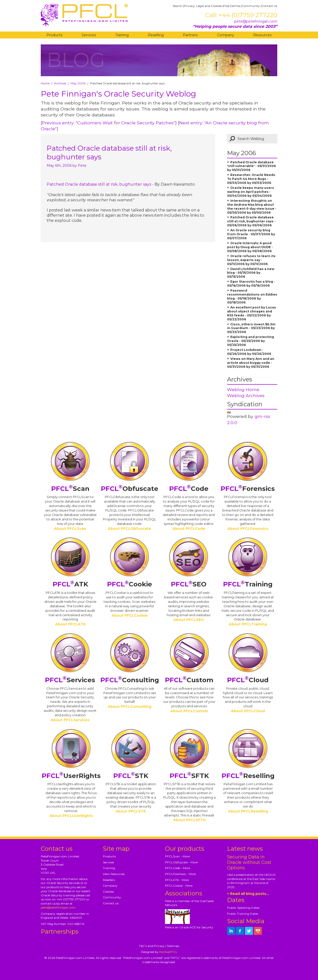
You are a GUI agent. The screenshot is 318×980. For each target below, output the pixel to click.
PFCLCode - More (178, 868)
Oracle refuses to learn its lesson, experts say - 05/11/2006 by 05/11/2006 (251, 260)
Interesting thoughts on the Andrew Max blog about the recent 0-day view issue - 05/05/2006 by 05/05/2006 (252, 207)
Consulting (130, 680)
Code (189, 489)
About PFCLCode (189, 529)
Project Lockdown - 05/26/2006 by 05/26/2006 (249, 352)
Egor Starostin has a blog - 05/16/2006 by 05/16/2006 (251, 284)
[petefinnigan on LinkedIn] (231, 931)
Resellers (109, 880)
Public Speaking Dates (243, 908)
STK (131, 776)
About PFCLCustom (189, 711)
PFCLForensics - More (180, 874)
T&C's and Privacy (152, 946)
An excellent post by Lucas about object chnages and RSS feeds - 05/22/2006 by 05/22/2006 (252, 313)
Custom (189, 680)
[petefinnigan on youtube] (258, 931)
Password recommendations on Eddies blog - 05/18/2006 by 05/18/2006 (252, 296)
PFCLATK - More (177, 880)
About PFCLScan (70, 529)
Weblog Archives (246, 395)
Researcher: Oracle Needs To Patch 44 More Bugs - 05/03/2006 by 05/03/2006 (251, 179)
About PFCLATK (70, 624)
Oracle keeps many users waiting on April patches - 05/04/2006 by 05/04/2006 (251, 192)
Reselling (156, 35)
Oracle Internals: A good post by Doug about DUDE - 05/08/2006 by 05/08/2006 (250, 247)
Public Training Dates (243, 914)
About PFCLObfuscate (129, 529)
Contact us (111, 903)
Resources (262, 35)
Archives (60, 83)
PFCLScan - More (177, 856)
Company (226, 35)
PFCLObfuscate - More (181, 862)
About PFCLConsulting (130, 707)
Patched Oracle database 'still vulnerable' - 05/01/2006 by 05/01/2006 (252, 166)
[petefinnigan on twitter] (249, 931)
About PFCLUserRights (71, 816)
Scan (70, 489)
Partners (190, 35)
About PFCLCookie (130, 615)
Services (89, 35)
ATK (70, 584)
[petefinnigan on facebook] (240, 931)
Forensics (248, 489)
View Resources (114, 874)
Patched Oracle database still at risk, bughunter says (99, 184)
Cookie (130, 584)
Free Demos (232, 6)
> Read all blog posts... (248, 894)
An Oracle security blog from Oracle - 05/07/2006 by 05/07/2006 (251, 234)
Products (54, 35)
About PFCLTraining (248, 624)
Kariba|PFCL (168, 952)
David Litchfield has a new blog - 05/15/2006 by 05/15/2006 (251, 273)
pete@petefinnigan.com (256, 21)
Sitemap (173, 946)
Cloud (248, 680)
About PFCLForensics (248, 529)
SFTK (189, 776)
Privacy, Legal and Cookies (203, 6)
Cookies (108, 892)
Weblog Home (243, 389)
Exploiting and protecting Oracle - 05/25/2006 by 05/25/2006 (251, 341)
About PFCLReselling (248, 811)
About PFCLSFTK (189, 820)
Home (45, 83)
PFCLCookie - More (179, 886)
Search (178, 6)
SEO (189, 584)
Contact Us (269, 6)
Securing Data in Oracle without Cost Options (249, 862)
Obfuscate (130, 489)
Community (251, 6)
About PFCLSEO (189, 620)
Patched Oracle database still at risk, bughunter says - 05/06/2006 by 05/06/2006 (251, 221)
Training (122, 35)
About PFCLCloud (248, 711)
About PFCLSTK (131, 811)
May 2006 (78, 83)
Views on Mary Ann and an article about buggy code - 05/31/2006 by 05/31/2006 (251, 363)
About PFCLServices (70, 720)
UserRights (71, 776)
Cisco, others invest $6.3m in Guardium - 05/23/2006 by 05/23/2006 (251, 328)
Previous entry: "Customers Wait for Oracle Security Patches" (109, 123)
